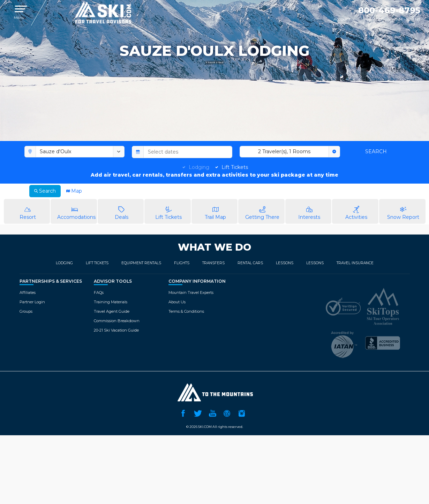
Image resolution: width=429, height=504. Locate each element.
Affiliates (28, 292)
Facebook (183, 413)
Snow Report (403, 211)
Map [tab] (74, 191)
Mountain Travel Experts (191, 292)
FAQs (99, 292)
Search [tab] (45, 191)
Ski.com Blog (227, 413)
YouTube (212, 413)
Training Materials (111, 302)
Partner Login (32, 302)
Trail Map (216, 211)
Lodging (199, 167)
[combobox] (74, 152)
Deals (122, 211)
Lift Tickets (235, 167)
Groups (26, 311)
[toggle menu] (119, 152)
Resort (28, 211)
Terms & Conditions (186, 311)
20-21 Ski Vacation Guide (116, 330)
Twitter (198, 413)
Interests (309, 211)
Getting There (262, 211)
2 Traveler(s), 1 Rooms (284, 151)
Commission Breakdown (117, 321)
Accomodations (76, 211)
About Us (177, 302)
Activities (356, 211)
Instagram (242, 413)
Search (376, 151)
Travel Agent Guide (112, 311)
